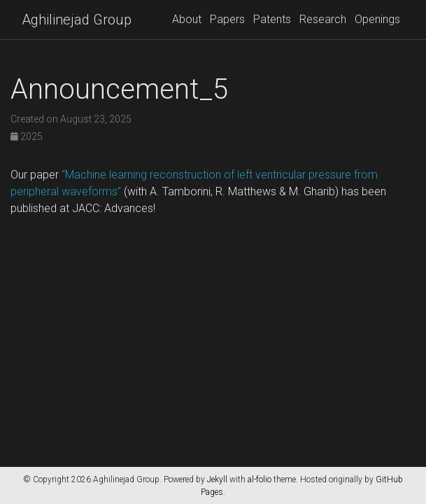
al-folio (260, 479)
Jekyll (217, 479)
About (187, 19)
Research (323, 19)
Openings (377, 19)
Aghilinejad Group (77, 20)
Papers (227, 19)
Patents (272, 19)
